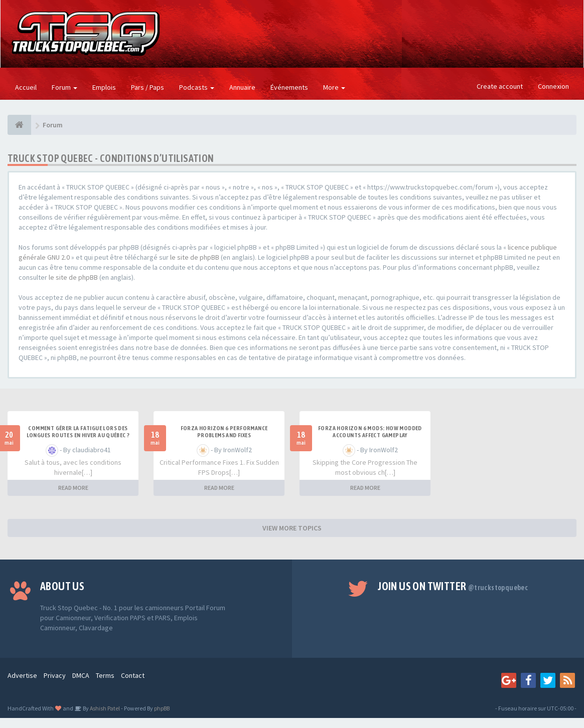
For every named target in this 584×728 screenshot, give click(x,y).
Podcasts (197, 87)
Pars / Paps (148, 87)
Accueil (26, 87)
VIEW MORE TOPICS (292, 528)
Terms (105, 675)
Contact (133, 675)
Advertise (22, 675)
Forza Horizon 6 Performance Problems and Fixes (224, 432)
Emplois (104, 87)
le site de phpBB (195, 257)
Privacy (55, 675)
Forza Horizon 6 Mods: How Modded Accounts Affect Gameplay (370, 432)
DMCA (81, 675)
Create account (500, 86)
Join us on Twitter (453, 586)
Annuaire (242, 87)
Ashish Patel (104, 708)
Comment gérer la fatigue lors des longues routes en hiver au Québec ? (78, 432)
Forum (64, 87)
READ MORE (73, 488)
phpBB (162, 708)
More (334, 87)
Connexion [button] (553, 86)
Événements (289, 87)
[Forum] (19, 125)
